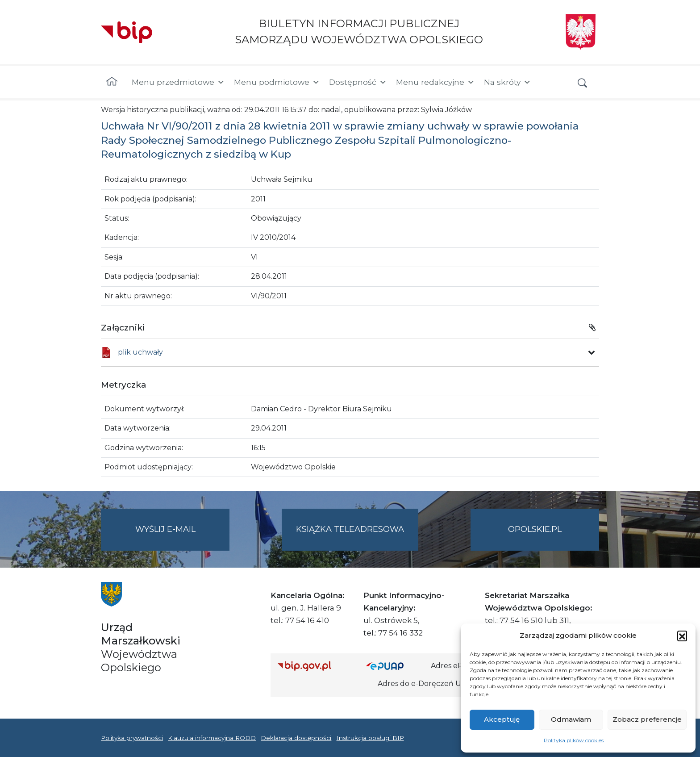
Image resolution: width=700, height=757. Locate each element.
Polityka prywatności (132, 738)
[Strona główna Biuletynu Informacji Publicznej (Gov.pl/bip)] (315, 666)
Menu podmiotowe (277, 82)
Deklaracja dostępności (296, 738)
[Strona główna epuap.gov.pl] (395, 666)
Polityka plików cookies (574, 740)
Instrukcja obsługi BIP (370, 738)
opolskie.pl (535, 529)
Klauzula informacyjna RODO (212, 738)
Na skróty (508, 82)
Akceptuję (502, 719)
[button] (682, 636)
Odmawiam (571, 719)
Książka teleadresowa (350, 529)
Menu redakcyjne (435, 82)
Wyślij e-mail (183, 537)
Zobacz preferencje (647, 719)
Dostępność (358, 82)
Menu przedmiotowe (178, 82)
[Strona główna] (112, 82)
